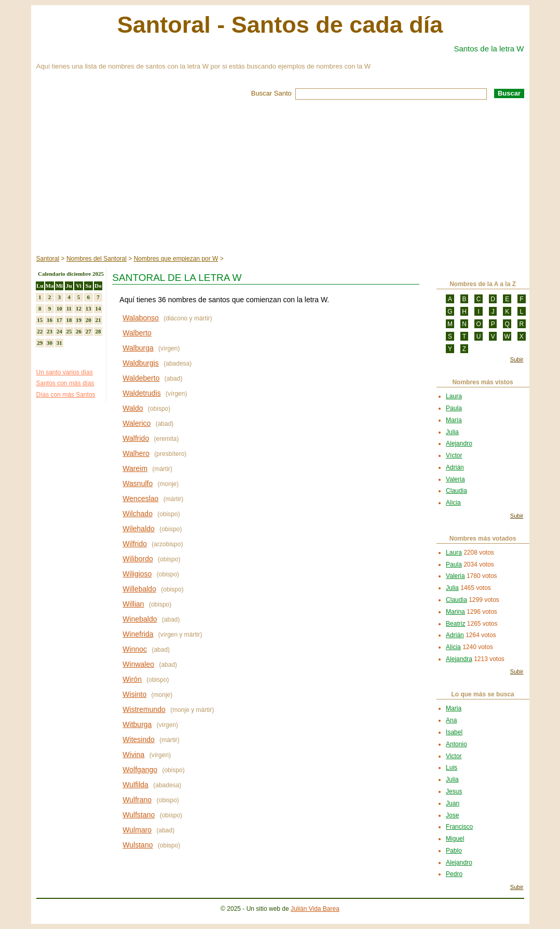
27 (88, 331)
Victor (454, 756)
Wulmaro (137, 830)
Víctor (454, 455)
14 (98, 308)
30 (50, 343)
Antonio (456, 744)
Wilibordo (138, 559)
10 (59, 308)
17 (59, 320)
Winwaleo (138, 664)
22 (40, 331)
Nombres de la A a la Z (483, 284)
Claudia (456, 491)
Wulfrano (137, 800)
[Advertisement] (280, 178)
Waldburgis (141, 363)
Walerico (136, 423)
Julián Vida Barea (315, 909)
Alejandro (459, 443)
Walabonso (141, 318)
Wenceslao (140, 499)
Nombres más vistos (482, 382)
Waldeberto (141, 378)
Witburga (137, 724)
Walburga (138, 348)
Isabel (454, 732)
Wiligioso (137, 574)
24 (59, 331)
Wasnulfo (138, 483)
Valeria (455, 479)
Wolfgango (140, 770)
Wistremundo (144, 709)
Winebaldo (140, 619)
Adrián (455, 467)
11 (69, 308)
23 (50, 331)
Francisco (459, 827)
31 (59, 343)
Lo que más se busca (482, 694)
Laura (454, 396)
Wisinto (134, 694)
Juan (453, 803)
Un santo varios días (65, 372)
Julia (452, 432)
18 (69, 320)
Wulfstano (139, 815)
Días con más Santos (66, 395)
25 (69, 331)
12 (79, 308)
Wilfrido (135, 544)
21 (98, 320)
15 (40, 320)
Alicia (453, 503)
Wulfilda (135, 785)
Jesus (454, 791)
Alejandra (459, 659)
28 (98, 331)
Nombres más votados (483, 538)
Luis (452, 768)
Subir (517, 359)
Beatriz (455, 624)
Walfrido (136, 438)
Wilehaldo (138, 529)
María (454, 420)
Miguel (455, 839)
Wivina (133, 755)
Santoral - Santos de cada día (280, 25)
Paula (454, 408)
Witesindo (138, 739)
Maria (454, 708)
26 (79, 331)
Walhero (136, 453)
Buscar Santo (271, 93)
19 (79, 320)
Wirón (132, 679)
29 (40, 343)
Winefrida (138, 634)
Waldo (133, 408)
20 (88, 320)
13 (88, 308)
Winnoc (135, 649)
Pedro (454, 874)
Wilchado (138, 514)
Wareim (135, 468)
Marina (455, 612)
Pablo (454, 851)
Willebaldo (139, 589)
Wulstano (138, 845)
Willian (133, 604)
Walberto (137, 333)
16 (50, 320)
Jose (452, 815)
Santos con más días (65, 383)
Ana (451, 720)
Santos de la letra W (489, 49)
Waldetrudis (141, 393)
